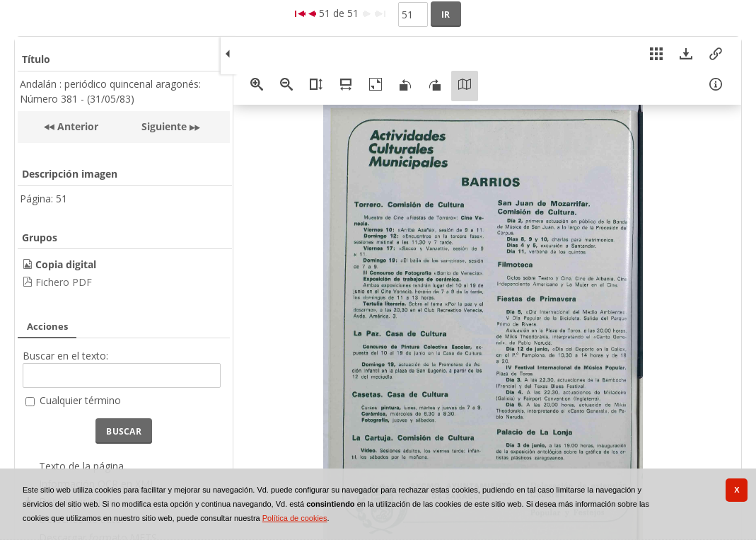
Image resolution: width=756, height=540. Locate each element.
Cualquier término (80, 400)
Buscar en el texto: (65, 356)
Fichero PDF (64, 282)
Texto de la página (81, 466)
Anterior (76, 126)
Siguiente (164, 126)
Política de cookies (295, 518)
